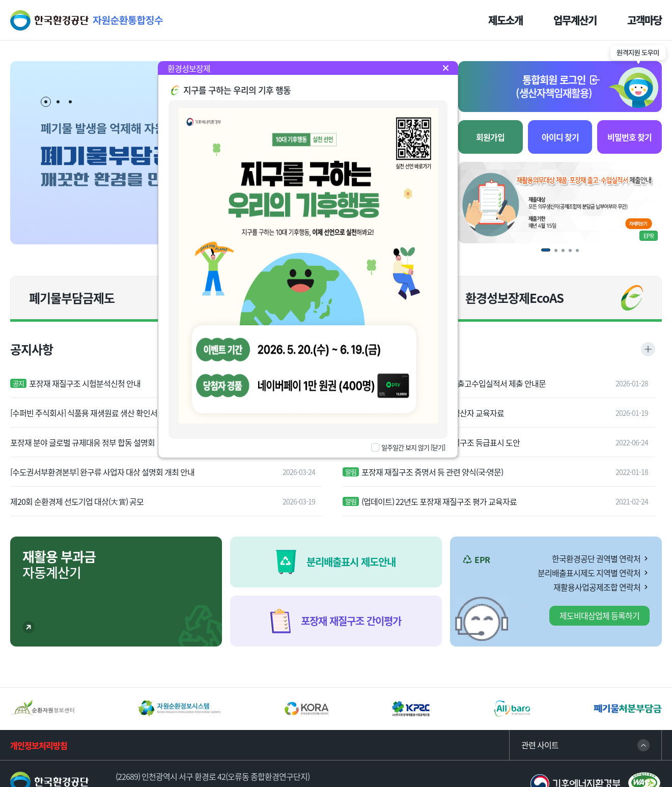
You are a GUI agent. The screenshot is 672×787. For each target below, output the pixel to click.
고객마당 (645, 20)
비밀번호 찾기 (629, 137)
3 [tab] (70, 102)
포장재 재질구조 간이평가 (351, 621)
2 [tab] (58, 102)
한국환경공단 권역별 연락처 (596, 558)
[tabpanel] (560, 203)
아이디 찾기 (560, 137)
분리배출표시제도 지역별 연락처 (589, 573)
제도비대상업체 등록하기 (599, 615)
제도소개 (506, 20)
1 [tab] (46, 102)
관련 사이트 (540, 745)
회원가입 (490, 137)
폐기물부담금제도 (72, 298)
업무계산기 (575, 20)
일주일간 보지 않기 (405, 447)
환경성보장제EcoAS (514, 298)
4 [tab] (574, 254)
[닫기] (438, 447)
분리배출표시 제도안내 (351, 562)
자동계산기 (59, 564)
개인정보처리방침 (39, 745)
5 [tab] (581, 254)
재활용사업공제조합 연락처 (597, 587)
